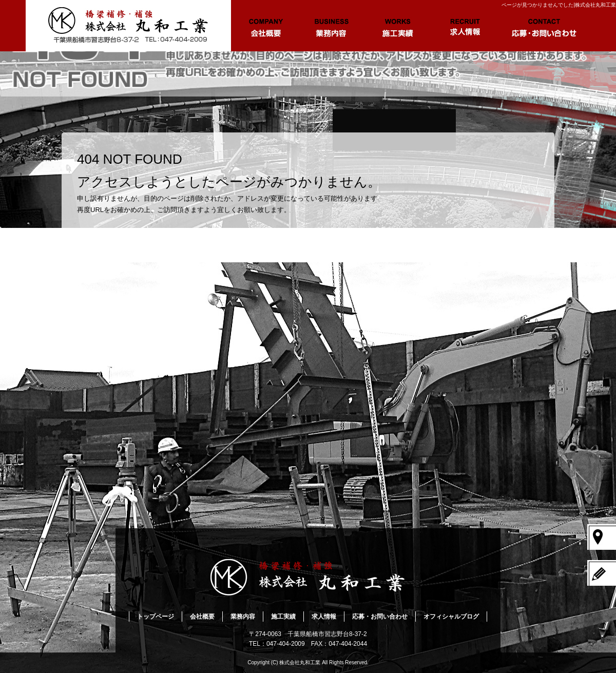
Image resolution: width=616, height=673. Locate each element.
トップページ (128, 26)
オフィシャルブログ (451, 617)
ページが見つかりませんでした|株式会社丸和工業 (559, 5)
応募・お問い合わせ (544, 26)
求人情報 (465, 26)
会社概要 (264, 26)
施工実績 (398, 26)
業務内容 (331, 26)
